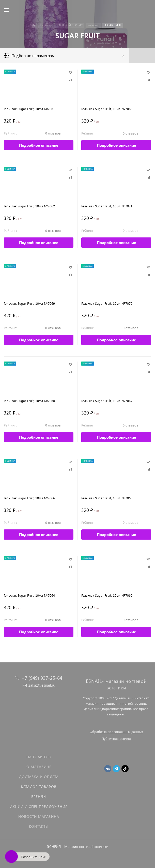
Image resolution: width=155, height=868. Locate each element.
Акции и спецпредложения (39, 806)
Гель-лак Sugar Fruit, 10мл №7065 (107, 498)
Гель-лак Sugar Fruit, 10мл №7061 (29, 109)
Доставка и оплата (39, 777)
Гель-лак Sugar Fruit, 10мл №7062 (29, 206)
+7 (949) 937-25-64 (42, 678)
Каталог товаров (39, 787)
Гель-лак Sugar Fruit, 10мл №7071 (107, 206)
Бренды (39, 797)
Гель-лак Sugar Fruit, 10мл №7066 (29, 498)
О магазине (39, 767)
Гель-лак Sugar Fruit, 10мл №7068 (29, 401)
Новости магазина (39, 816)
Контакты (39, 826)
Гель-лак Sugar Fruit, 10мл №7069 (29, 303)
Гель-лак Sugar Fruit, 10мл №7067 (107, 401)
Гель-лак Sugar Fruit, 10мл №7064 (29, 595)
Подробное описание (39, 145)
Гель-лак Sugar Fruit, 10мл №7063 (107, 109)
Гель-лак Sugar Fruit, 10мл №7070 (107, 303)
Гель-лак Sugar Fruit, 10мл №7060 (107, 595)
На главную (39, 757)
